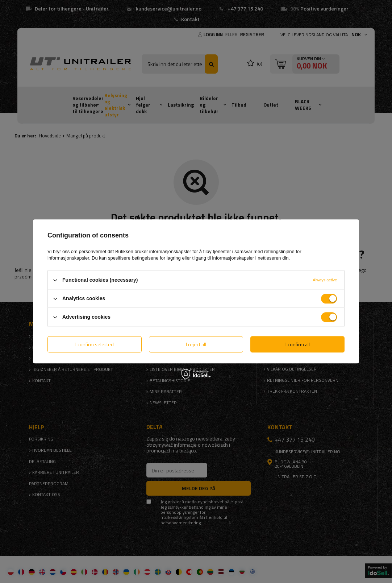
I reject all (196, 344)
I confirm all (298, 344)
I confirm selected (95, 344)
